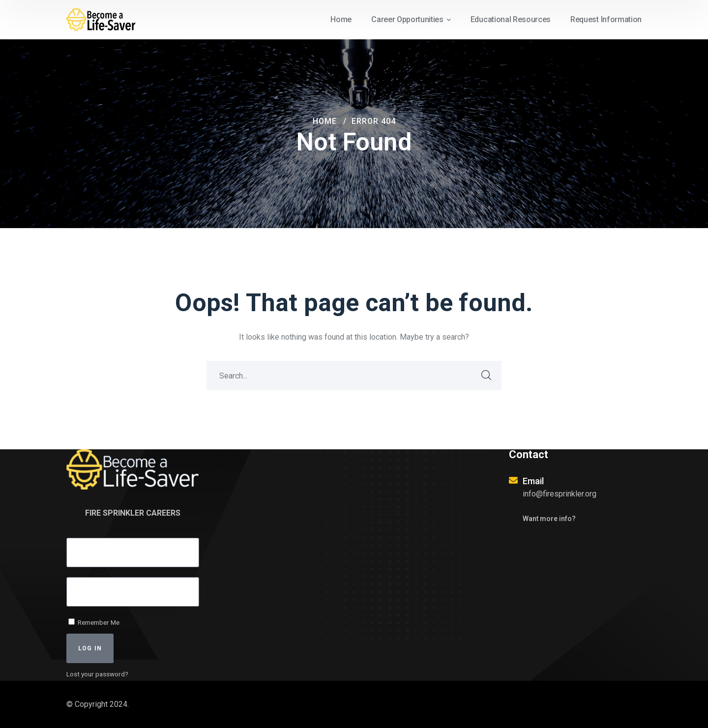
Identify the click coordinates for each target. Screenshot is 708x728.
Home (325, 121)
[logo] (103, 19)
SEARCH (487, 376)
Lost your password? (97, 674)
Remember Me (94, 622)
